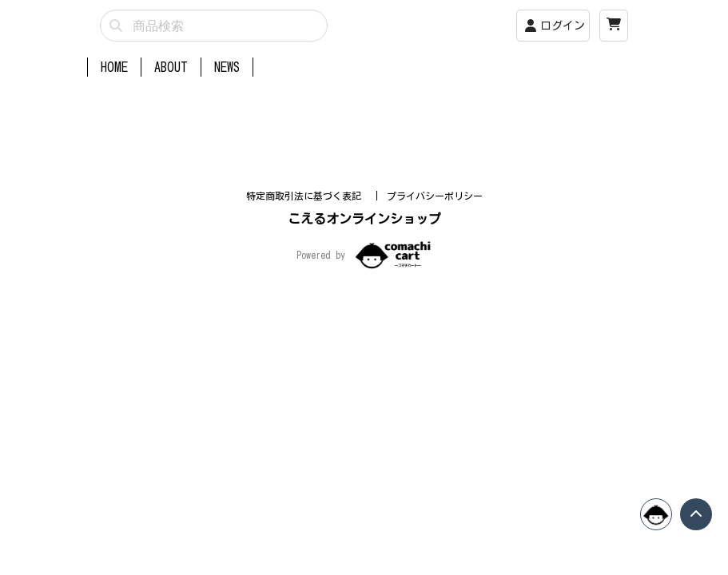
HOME (114, 67)
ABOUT (171, 67)
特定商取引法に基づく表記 (306, 333)
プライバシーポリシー (435, 333)
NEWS (227, 67)
